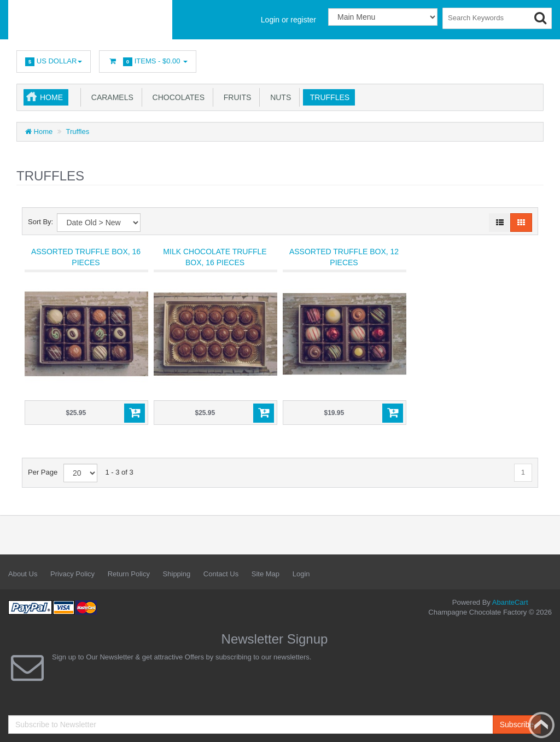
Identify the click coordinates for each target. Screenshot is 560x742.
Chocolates (176, 97)
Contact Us (221, 574)
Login (301, 574)
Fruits (235, 97)
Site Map (266, 574)
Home (51, 97)
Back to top (541, 725)
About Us (23, 574)
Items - (148, 62)
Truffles (328, 97)
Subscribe (517, 725)
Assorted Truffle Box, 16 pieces (86, 257)
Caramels (110, 97)
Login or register (288, 20)
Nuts (278, 97)
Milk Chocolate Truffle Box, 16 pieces (215, 257)
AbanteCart (510, 602)
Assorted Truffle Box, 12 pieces (344, 257)
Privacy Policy (72, 574)
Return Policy (129, 574)
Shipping (177, 574)
